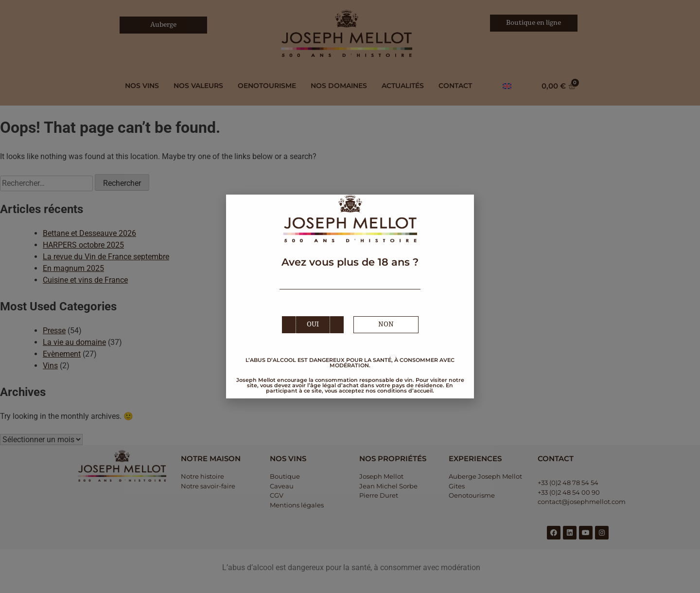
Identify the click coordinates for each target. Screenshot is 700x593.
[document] (350, 296)
